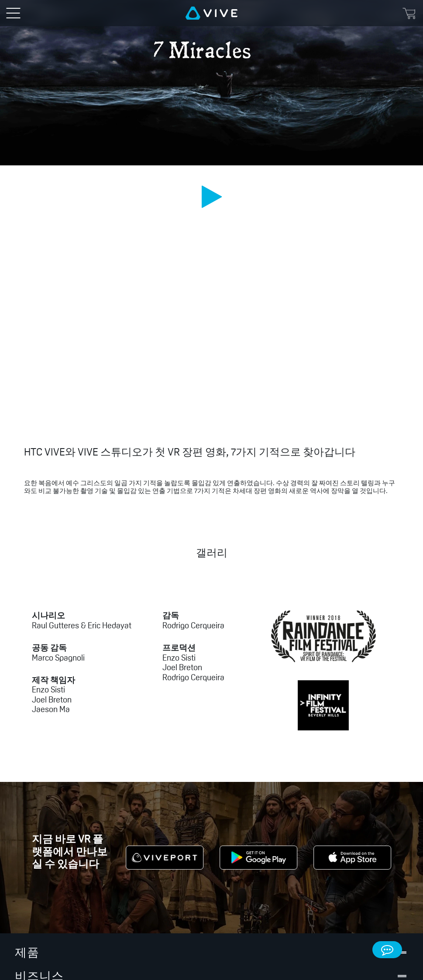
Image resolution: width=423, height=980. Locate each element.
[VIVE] (211, 13)
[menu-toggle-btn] (13, 13)
